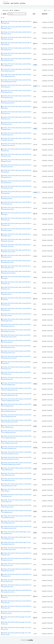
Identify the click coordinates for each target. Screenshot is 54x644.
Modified (45, 14)
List (45, 10)
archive (7, 3)
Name (5, 14)
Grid (50, 10)
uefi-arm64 (15, 3)
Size (34, 14)
